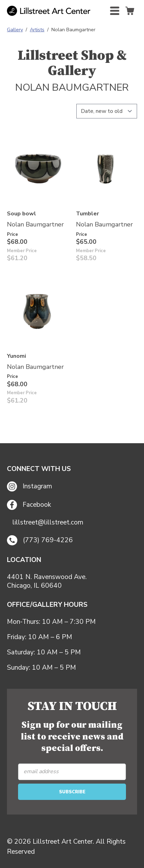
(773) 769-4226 (40, 540)
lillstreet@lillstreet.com (48, 523)
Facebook (29, 505)
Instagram (29, 486)
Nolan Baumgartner (35, 224)
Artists (37, 30)
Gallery (15, 30)
